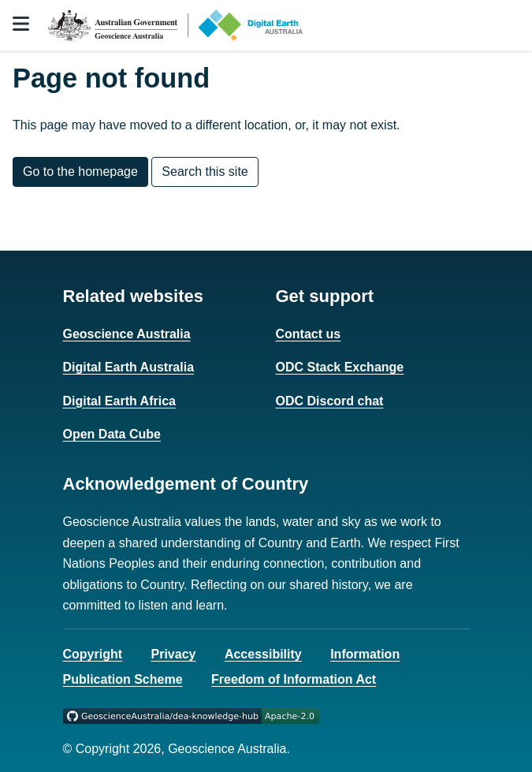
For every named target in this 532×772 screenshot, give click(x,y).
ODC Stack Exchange (340, 367)
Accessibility (263, 654)
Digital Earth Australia (129, 367)
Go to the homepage (80, 172)
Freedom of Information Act (294, 679)
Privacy (174, 654)
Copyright (93, 654)
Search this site (205, 172)
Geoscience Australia (127, 334)
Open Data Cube (112, 434)
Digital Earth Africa (119, 401)
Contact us (309, 334)
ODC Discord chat (330, 401)
